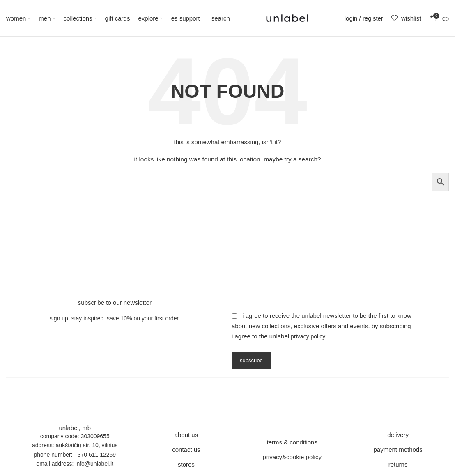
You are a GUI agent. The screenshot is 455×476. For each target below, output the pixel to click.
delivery (398, 435)
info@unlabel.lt (94, 464)
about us (186, 435)
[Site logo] (287, 18)
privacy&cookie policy (292, 457)
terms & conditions (292, 442)
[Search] (219, 18)
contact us (186, 450)
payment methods (398, 450)
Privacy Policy (308, 336)
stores (186, 464)
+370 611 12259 (95, 455)
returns (398, 464)
